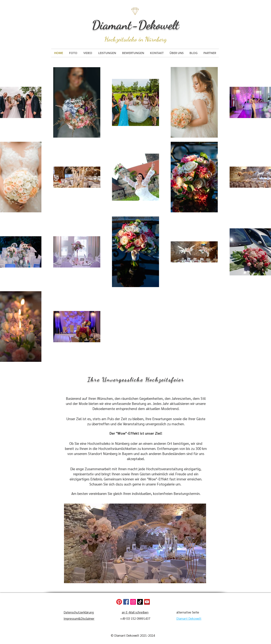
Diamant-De (121, 25)
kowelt (165, 25)
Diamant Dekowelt (189, 618)
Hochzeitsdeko (122, 39)
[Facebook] (126, 602)
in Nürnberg (153, 39)
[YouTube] (147, 602)
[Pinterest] (119, 602)
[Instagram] (133, 602)
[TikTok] (140, 602)
